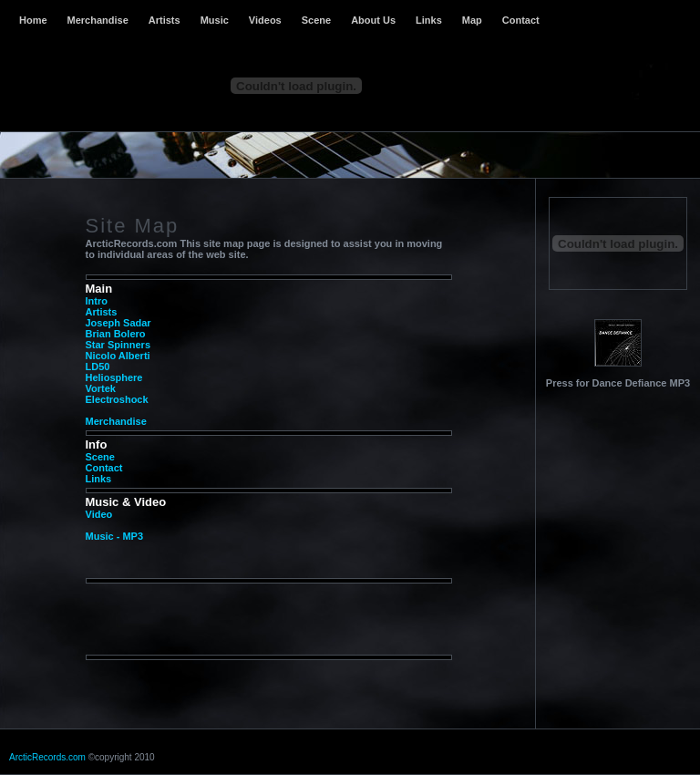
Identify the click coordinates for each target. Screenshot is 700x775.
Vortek (101, 388)
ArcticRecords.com (47, 757)
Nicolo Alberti (118, 356)
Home (33, 20)
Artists (165, 20)
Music (215, 20)
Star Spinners (118, 345)
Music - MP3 (115, 536)
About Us (373, 20)
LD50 (98, 367)
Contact (521, 20)
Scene (316, 20)
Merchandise (98, 20)
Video (99, 514)
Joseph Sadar (118, 323)
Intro (97, 301)
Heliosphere (114, 377)
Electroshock (117, 399)
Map (472, 20)
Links (429, 20)
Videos (265, 20)
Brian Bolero (116, 334)
